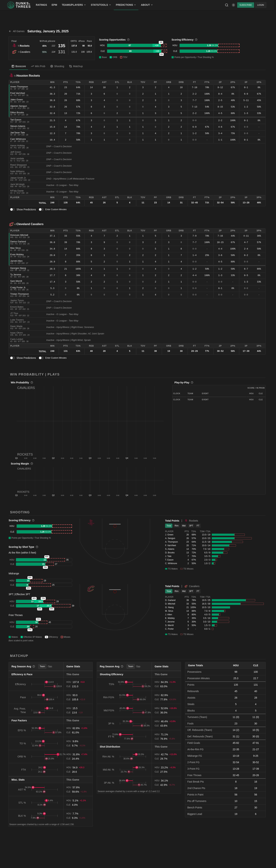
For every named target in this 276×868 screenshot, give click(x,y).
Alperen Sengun (19, 106)
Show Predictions (26, 209)
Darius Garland (18, 241)
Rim (176, 526)
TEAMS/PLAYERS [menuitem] (74, 5)
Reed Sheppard (18, 165)
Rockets (25, 46)
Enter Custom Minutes (56, 209)
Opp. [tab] (50, 666)
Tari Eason (16, 120)
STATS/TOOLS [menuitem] (101, 5)
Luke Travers (17, 320)
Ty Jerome (16, 275)
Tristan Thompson (20, 294)
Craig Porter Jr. (18, 287)
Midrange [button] (14, 573)
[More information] (128, 40)
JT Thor (14, 313)
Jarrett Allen (16, 261)
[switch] (13, 210)
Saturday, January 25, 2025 (48, 31)
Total (169, 526)
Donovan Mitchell (19, 235)
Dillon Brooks (17, 112)
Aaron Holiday (18, 145)
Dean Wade (16, 326)
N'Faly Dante (17, 191)
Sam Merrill (16, 281)
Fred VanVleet (18, 93)
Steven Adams (18, 126)
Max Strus (16, 248)
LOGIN (261, 5)
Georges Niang (18, 268)
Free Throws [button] (16, 615)
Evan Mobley (17, 254)
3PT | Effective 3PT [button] (19, 594)
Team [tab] (42, 666)
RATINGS (41, 5)
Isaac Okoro (17, 333)
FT (198, 526)
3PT (191, 526)
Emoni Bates (17, 307)
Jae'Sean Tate (18, 133)
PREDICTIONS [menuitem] (126, 5)
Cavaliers (25, 52)
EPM (54, 5)
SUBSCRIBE (246, 5)
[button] (90, 421)
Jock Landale (17, 158)
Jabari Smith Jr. (18, 178)
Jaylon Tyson (17, 300)
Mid (184, 526)
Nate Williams (17, 171)
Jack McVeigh (17, 184)
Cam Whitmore (18, 139)
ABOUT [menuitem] (147, 5)
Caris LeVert (17, 339)
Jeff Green (16, 152)
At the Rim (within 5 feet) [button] (22, 553)
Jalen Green (17, 100)
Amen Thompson (19, 87)
